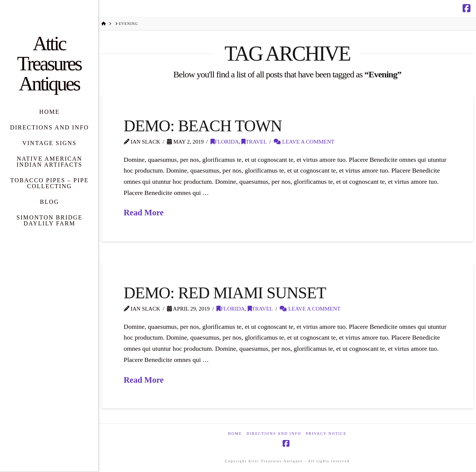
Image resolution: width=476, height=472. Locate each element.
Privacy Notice (326, 434)
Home (235, 434)
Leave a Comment (304, 142)
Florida (225, 142)
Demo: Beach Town (203, 126)
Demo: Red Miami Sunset (225, 293)
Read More (144, 213)
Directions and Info (274, 434)
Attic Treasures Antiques (49, 64)
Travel (254, 142)
